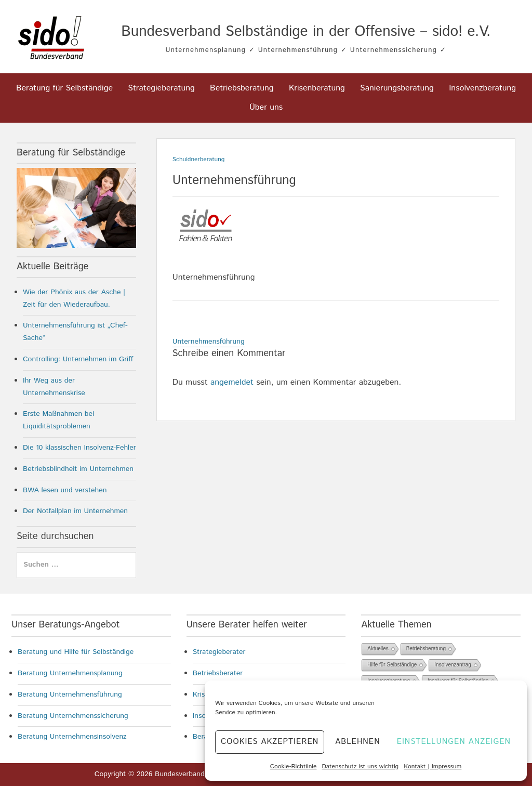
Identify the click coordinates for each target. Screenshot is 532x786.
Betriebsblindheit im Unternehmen (78, 469)
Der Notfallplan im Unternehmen (75, 511)
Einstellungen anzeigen (454, 742)
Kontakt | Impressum (433, 767)
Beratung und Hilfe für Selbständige (76, 652)
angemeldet (232, 382)
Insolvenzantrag (453, 665)
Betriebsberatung (242, 88)
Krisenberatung (317, 88)
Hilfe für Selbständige (392, 665)
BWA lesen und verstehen (65, 490)
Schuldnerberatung (199, 159)
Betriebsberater (218, 673)
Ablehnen (357, 742)
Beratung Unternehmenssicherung (73, 716)
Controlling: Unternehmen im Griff (78, 359)
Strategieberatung (161, 88)
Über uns (266, 107)
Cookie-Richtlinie (294, 767)
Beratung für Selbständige (64, 88)
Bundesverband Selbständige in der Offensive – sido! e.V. (306, 32)
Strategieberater (219, 652)
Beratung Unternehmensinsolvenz (72, 737)
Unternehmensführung (209, 342)
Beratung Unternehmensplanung (70, 673)
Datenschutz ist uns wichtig (360, 767)
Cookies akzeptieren (270, 742)
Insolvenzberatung (482, 88)
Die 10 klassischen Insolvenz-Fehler (79, 448)
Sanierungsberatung (397, 88)
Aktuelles (378, 649)
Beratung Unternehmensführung (70, 695)
